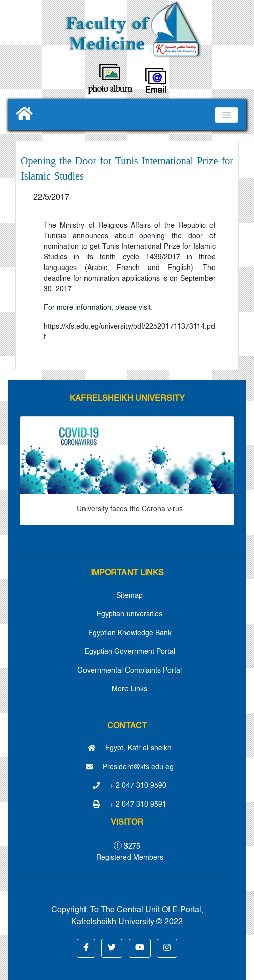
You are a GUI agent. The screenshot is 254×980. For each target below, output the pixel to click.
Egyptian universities (130, 614)
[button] (86, 948)
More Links (130, 689)
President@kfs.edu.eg (130, 767)
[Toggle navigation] (226, 115)
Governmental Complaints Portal (130, 671)
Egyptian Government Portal (130, 652)
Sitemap (130, 596)
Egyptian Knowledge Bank (130, 633)
